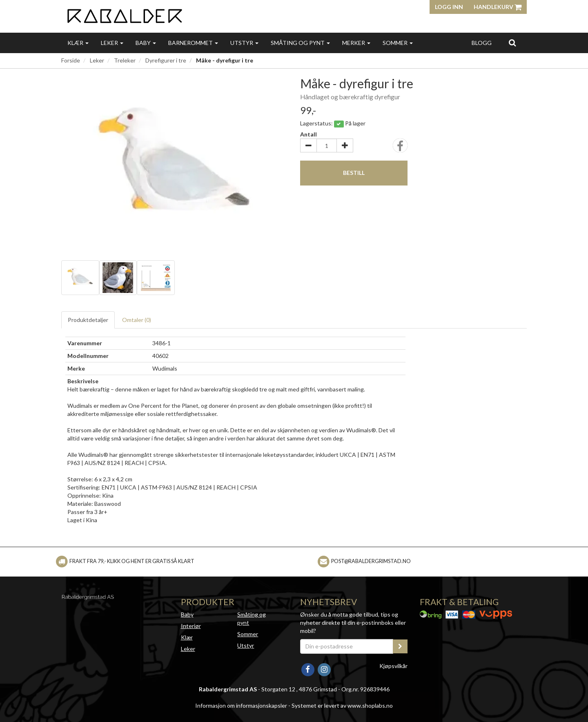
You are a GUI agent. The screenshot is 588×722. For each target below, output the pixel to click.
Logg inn (449, 7)
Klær (78, 43)
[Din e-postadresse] (347, 646)
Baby (146, 43)
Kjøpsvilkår (393, 666)
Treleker (125, 60)
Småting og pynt (300, 43)
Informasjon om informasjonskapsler (241, 705)
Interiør (191, 626)
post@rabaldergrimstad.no (371, 561)
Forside (71, 60)
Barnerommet (193, 43)
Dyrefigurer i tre (166, 60)
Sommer (398, 43)
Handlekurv (498, 7)
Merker (356, 43)
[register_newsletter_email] (400, 646)
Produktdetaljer (88, 320)
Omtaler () (137, 320)
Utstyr (244, 43)
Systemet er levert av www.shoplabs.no (342, 705)
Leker (112, 43)
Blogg (482, 43)
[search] (512, 42)
